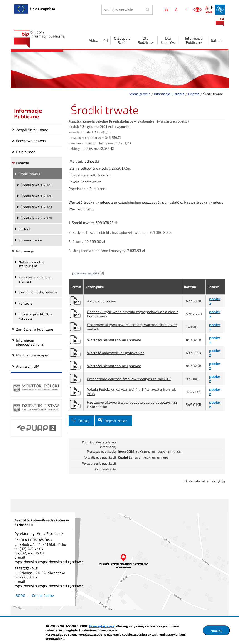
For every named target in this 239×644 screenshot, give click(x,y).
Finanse (194, 94)
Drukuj (84, 421)
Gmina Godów (43, 595)
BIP (220, 22)
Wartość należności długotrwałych (116, 353)
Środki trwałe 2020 (36, 196)
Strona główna (140, 94)
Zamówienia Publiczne (35, 329)
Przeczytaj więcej (102, 626)
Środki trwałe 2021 (36, 185)
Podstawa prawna (31, 141)
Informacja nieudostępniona (30, 342)
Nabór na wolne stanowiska (31, 264)
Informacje (25, 251)
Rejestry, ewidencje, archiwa (35, 279)
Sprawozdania (30, 240)
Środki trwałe (29, 174)
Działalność (26, 152)
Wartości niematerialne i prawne (114, 340)
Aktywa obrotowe (102, 301)
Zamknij (216, 631)
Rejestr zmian (116, 421)
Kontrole (25, 303)
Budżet (24, 229)
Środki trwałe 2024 (36, 218)
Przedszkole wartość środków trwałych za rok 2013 (129, 379)
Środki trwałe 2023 (36, 207)
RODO (21, 595)
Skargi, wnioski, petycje (38, 292)
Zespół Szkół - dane (32, 130)
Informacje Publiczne (169, 94)
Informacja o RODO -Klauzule (35, 316)
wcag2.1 (209, 10)
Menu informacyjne (32, 355)
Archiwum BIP (27, 366)
